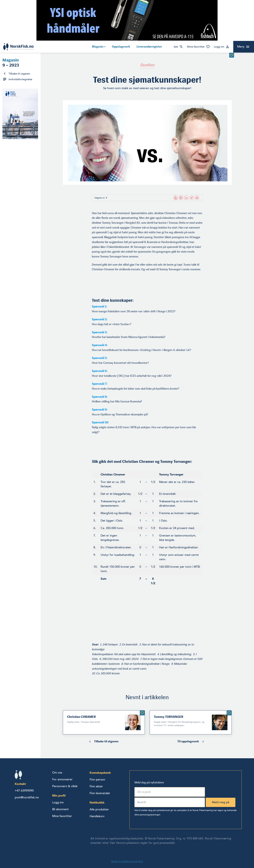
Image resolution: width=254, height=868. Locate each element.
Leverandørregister (149, 47)
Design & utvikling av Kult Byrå (127, 861)
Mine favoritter (196, 47)
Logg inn (219, 47)
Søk (176, 47)
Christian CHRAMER (81, 717)
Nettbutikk (97, 802)
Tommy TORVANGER (169, 717)
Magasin (98, 47)
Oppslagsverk (121, 47)
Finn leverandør (100, 793)
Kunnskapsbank (100, 773)
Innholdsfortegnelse (20, 79)
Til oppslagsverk (188, 741)
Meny (241, 47)
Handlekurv (97, 816)
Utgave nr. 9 (101, 198)
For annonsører (62, 779)
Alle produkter (99, 809)
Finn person (97, 780)
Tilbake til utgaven (19, 74)
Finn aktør (96, 786)
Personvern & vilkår (65, 786)
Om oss (57, 773)
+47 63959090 (24, 791)
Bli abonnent (60, 809)
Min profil (59, 796)
